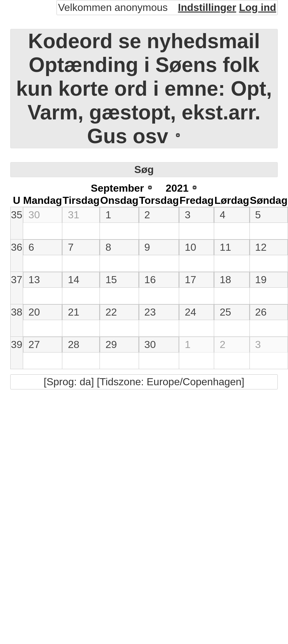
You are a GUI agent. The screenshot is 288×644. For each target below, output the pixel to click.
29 (111, 344)
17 (190, 280)
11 (225, 247)
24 (190, 312)
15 (111, 280)
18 (225, 280)
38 (17, 312)
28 (74, 344)
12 (261, 247)
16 (150, 280)
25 (225, 312)
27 (34, 344)
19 (261, 280)
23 (150, 312)
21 (74, 312)
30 (34, 215)
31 (74, 215)
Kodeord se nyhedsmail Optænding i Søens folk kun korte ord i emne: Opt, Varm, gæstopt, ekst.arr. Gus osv (144, 89)
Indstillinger (207, 7)
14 (74, 280)
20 (34, 312)
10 (190, 247)
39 (17, 344)
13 (34, 280)
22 (111, 312)
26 (261, 312)
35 (17, 215)
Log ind (257, 7)
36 (17, 247)
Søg (144, 170)
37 (17, 280)
